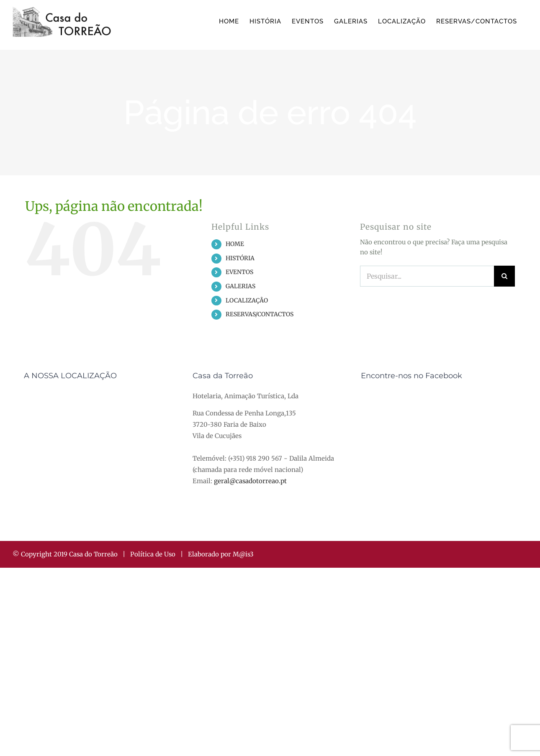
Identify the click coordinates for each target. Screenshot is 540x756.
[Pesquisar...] (427, 276)
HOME (235, 244)
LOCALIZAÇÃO (247, 300)
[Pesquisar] (504, 276)
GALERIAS (240, 286)
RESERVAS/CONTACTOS (260, 314)
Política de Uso (153, 554)
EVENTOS (239, 272)
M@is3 (243, 554)
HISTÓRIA (240, 258)
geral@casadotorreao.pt (250, 481)
